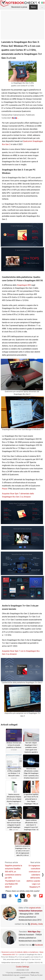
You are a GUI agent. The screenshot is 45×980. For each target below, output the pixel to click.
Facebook (38, 945)
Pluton (5, 489)
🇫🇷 (16, 118)
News (33, 7)
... (42, 7)
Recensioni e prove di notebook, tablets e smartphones (20, 952)
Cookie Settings (23, 967)
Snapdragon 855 (24, 285)
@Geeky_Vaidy (35, 924)
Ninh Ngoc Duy (34, 932)
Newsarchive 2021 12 (10, 955)
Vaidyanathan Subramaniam (31, 911)
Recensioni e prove (19, 7)
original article (35, 908)
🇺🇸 (13, 118)
